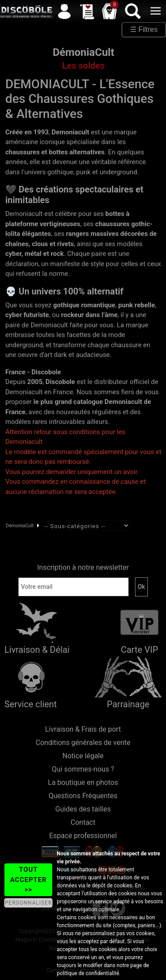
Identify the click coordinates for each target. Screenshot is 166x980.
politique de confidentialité (88, 973)
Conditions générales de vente (83, 743)
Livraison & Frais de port (83, 729)
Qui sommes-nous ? (83, 769)
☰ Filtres (144, 29)
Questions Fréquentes (83, 796)
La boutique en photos (83, 782)
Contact (83, 822)
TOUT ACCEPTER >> (29, 880)
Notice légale (83, 756)
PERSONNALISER (28, 903)
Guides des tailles (83, 809)
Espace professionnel (83, 836)
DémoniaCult (20, 526)
